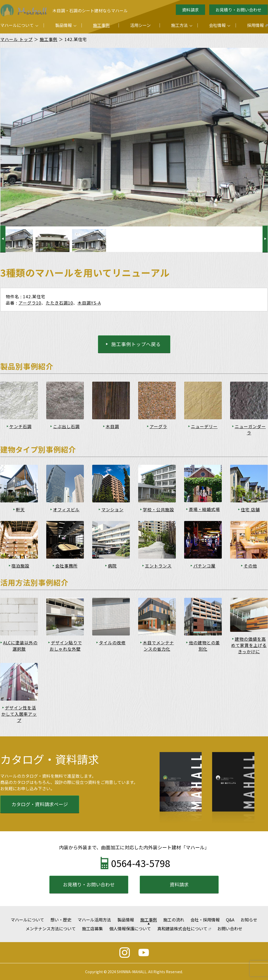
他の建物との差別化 (204, 646)
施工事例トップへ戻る (136, 344)
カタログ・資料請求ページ (40, 804)
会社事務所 (66, 566)
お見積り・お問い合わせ (238, 10)
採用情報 (257, 25)
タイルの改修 (112, 643)
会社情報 (217, 25)
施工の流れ (174, 920)
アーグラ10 (30, 303)
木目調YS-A (89, 303)
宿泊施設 (20, 566)
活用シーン (140, 25)
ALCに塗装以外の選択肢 (20, 646)
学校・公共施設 (158, 509)
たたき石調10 (59, 303)
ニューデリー (204, 426)
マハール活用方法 (94, 920)
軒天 (20, 509)
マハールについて (17, 25)
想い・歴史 (61, 920)
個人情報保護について (130, 929)
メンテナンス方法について (51, 929)
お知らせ (249, 920)
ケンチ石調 (21, 426)
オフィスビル (66, 509)
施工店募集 (92, 929)
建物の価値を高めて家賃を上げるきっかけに (249, 645)
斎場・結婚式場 (204, 509)
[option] (53, 241)
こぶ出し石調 (66, 426)
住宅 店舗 (250, 509)
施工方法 (179, 25)
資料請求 (190, 10)
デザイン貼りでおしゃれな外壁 (66, 646)
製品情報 (63, 25)
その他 (250, 566)
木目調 (112, 426)
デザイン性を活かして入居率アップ (19, 714)
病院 (112, 566)
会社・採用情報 (205, 920)
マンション (112, 509)
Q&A (230, 920)
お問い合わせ (230, 929)
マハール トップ (16, 39)
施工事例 (101, 25)
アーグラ (158, 426)
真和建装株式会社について (184, 929)
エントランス (158, 566)
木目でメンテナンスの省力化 (158, 646)
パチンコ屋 (204, 566)
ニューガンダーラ (250, 429)
